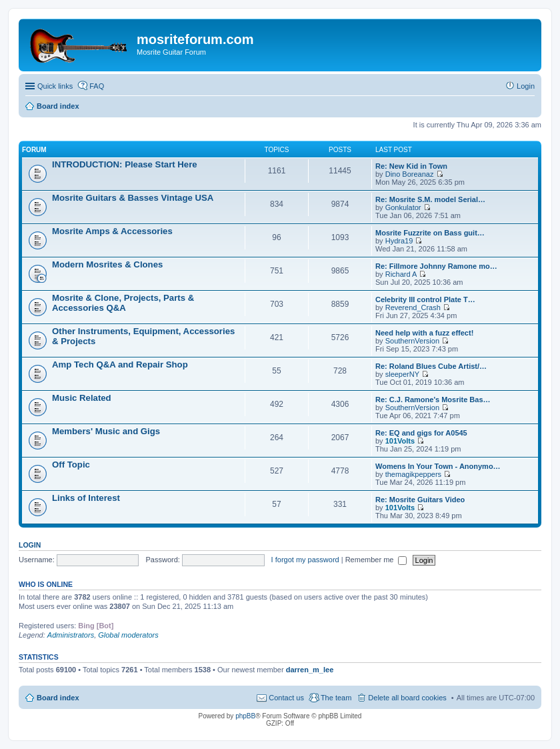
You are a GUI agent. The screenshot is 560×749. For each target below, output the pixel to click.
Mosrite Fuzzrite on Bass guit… (430, 233)
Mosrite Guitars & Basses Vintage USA (133, 198)
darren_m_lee (310, 670)
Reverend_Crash (413, 307)
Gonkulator (403, 207)
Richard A (401, 274)
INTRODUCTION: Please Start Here (125, 164)
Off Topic (71, 465)
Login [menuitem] (526, 86)
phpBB (245, 716)
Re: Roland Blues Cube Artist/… (431, 366)
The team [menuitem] (336, 698)
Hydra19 (399, 241)
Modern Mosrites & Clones (107, 264)
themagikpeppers (413, 474)
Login (30, 545)
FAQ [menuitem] (97, 86)
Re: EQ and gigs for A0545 (421, 433)
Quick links (55, 86)
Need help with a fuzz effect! (424, 333)
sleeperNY (402, 374)
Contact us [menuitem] (286, 698)
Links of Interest (86, 498)
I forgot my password (305, 560)
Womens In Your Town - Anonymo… (438, 466)
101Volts (400, 441)
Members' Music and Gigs (106, 431)
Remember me (376, 560)
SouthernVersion (412, 341)
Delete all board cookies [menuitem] (407, 698)
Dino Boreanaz (410, 174)
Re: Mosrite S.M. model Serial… (430, 199)
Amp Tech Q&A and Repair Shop (120, 364)
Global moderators (128, 635)
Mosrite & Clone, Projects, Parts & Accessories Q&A (123, 303)
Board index (58, 698)
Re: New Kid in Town (411, 166)
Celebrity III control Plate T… (425, 299)
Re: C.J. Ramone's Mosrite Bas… (433, 400)
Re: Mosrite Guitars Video (420, 500)
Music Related (82, 398)
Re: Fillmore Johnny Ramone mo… (436, 266)
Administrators (71, 635)
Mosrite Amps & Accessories (112, 231)
